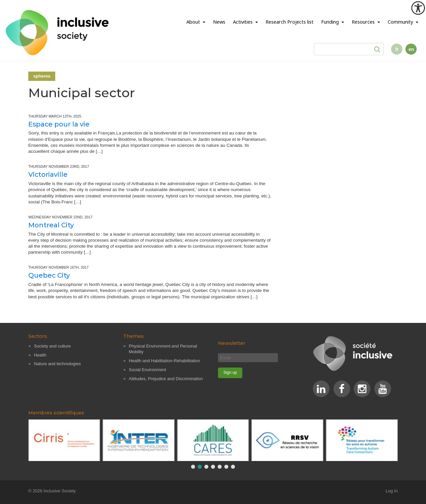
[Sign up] (230, 373)
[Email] (248, 358)
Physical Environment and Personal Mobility (163, 349)
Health (40, 355)
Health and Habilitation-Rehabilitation (164, 361)
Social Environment (147, 370)
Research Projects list (290, 22)
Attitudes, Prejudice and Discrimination (166, 379)
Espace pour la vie (59, 124)
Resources (364, 22)
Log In (392, 491)
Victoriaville (48, 174)
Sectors (38, 336)
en (411, 49)
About (194, 22)
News (219, 22)
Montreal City (51, 225)
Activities (243, 22)
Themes (133, 336)
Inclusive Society (60, 491)
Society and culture (52, 346)
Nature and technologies (57, 364)
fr (397, 49)
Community (401, 22)
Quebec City (49, 275)
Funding (331, 22)
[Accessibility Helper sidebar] (418, 8)
